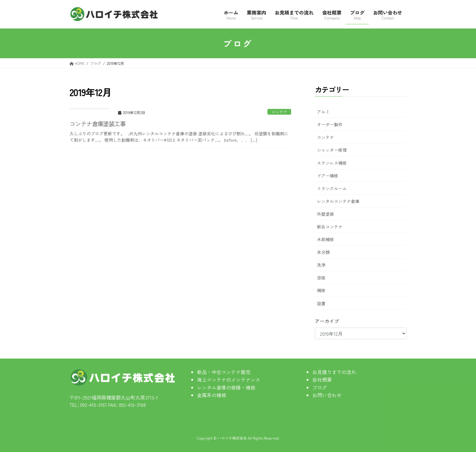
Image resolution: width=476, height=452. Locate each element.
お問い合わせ (327, 395)
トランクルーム (332, 188)
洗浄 (321, 265)
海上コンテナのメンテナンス (229, 379)
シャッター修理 (332, 150)
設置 (321, 303)
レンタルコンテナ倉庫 (338, 201)
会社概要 (322, 379)
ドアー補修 (328, 176)
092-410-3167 (93, 405)
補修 (321, 290)
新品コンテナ (330, 227)
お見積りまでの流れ (334, 372)
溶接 (321, 278)
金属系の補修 (212, 395)
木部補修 (325, 239)
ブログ (320, 387)
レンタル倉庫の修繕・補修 (226, 387)
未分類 (323, 252)
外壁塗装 (325, 214)
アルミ (323, 112)
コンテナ (279, 112)
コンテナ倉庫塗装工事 (97, 124)
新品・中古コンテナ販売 (224, 372)
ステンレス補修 (332, 163)
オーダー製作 (330, 124)
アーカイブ (327, 321)
